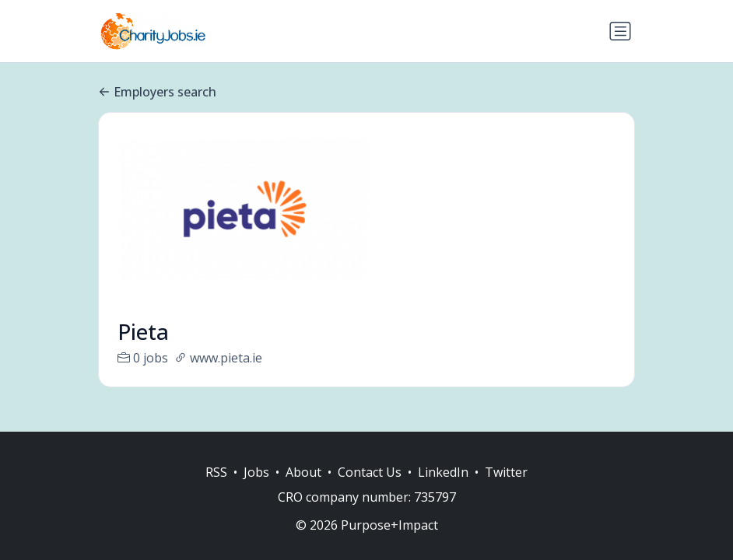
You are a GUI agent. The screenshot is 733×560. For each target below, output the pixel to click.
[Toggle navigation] (620, 31)
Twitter (506, 472)
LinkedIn (443, 472)
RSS (216, 472)
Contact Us (370, 472)
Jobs (256, 472)
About (303, 472)
